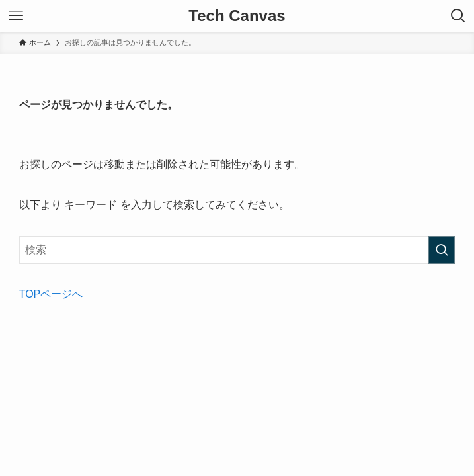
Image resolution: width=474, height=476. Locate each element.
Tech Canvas (237, 16)
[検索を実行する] (442, 250)
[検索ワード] (237, 250)
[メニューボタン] (16, 16)
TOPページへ (51, 294)
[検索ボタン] (458, 16)
